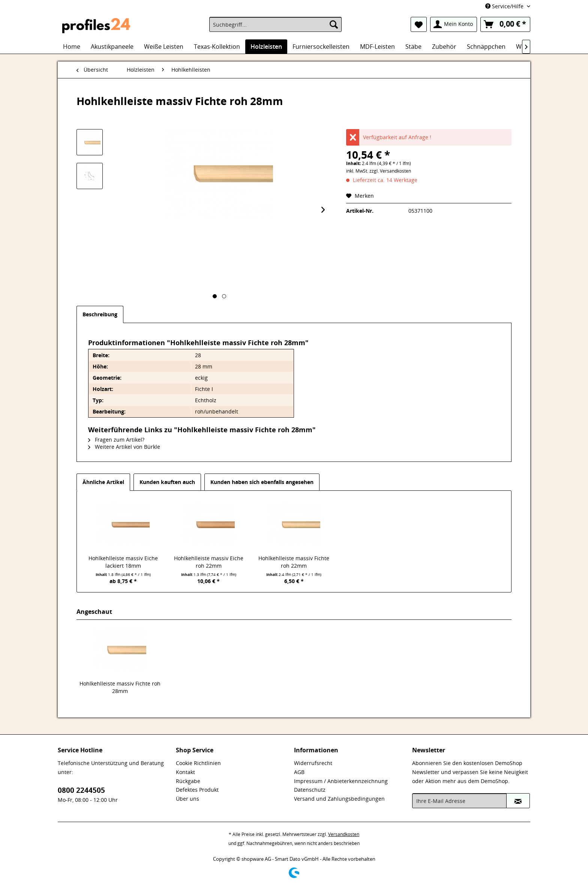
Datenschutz (310, 790)
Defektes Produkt (197, 790)
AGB (299, 772)
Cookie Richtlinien (198, 763)
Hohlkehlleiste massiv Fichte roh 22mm (294, 562)
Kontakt (185, 772)
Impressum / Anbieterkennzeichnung (341, 781)
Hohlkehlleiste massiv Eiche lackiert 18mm (123, 562)
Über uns (187, 799)
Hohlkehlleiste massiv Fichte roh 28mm (120, 687)
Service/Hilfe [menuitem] (505, 6)
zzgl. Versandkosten (390, 171)
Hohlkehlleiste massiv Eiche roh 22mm (209, 562)
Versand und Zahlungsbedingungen (339, 799)
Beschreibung (100, 314)
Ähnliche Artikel (103, 482)
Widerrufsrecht (313, 763)
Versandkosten (344, 834)
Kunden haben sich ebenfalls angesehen (262, 482)
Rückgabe (188, 781)
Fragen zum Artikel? (116, 440)
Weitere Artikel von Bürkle (124, 447)
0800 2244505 (81, 790)
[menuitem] (275, 24)
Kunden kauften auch (167, 482)
